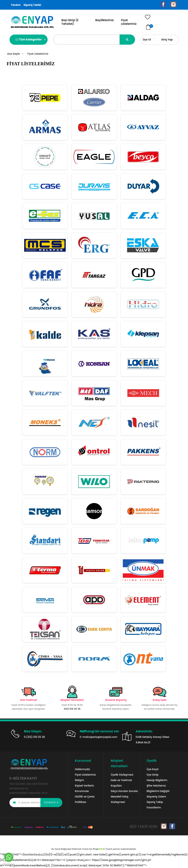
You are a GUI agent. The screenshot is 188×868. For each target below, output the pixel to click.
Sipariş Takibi (32, 5)
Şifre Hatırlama (156, 785)
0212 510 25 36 (72, 709)
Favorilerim (154, 807)
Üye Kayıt (153, 769)
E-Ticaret (108, 849)
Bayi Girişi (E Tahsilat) (70, 22)
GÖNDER (51, 802)
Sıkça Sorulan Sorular (124, 791)
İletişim (80, 780)
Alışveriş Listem (156, 796)
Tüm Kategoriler (31, 40)
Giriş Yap (167, 40)
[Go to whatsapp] (9, 857)
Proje (98, 849)
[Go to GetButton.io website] (9, 864)
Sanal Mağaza (62, 849)
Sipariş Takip (155, 802)
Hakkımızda (82, 769)
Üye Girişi (153, 774)
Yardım (16, 5)
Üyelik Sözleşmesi (122, 774)
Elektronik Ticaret (80, 849)
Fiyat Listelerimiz (129, 22)
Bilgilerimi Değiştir (158, 791)
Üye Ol (147, 40)
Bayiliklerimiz (105, 20)
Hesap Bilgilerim (157, 780)
